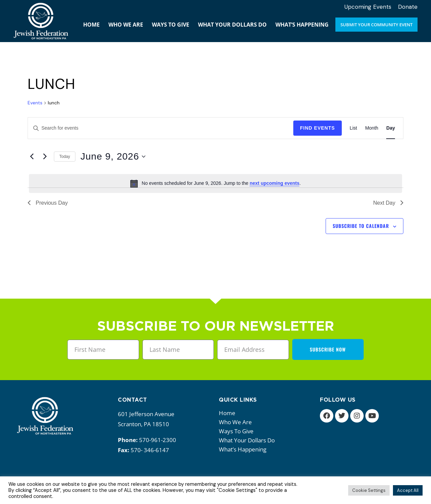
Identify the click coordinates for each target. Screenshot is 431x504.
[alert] (215, 183)
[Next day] (45, 157)
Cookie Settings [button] (369, 490)
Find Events (318, 128)
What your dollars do (248, 440)
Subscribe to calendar (361, 226)
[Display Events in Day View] (391, 128)
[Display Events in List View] (354, 128)
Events (35, 103)
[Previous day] (32, 157)
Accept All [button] (408, 490)
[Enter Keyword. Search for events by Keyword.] (161, 128)
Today (65, 157)
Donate (408, 7)
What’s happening (244, 449)
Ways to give (238, 431)
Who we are (237, 422)
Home (227, 413)
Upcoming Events (368, 7)
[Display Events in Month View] (372, 128)
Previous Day (48, 203)
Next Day (388, 203)
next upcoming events (274, 183)
